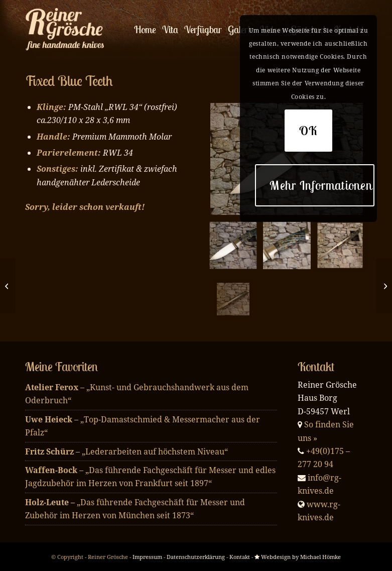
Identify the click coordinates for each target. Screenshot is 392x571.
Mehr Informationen (321, 185)
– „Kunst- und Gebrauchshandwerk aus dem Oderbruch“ (137, 394)
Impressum (147, 557)
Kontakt (240, 557)
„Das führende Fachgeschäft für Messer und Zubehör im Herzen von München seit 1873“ (135, 509)
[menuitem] (145, 30)
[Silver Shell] (384, 286)
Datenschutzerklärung (196, 557)
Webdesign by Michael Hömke (298, 557)
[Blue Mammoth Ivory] (8, 286)
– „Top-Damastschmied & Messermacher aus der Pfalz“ (143, 426)
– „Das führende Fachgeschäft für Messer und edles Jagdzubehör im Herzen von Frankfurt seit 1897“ (150, 477)
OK (308, 131)
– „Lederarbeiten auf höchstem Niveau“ (126, 451)
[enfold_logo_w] (68, 30)
